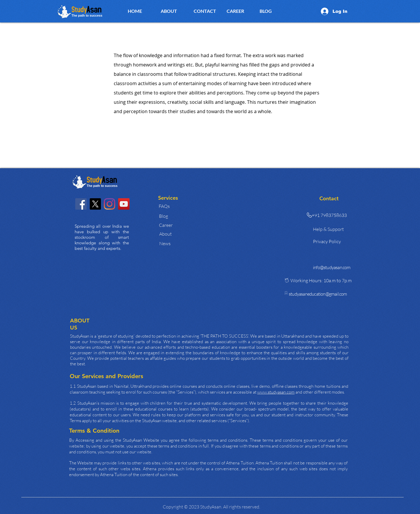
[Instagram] (110, 204)
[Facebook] (81, 204)
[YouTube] (124, 204)
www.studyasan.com (276, 392)
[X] (95, 204)
